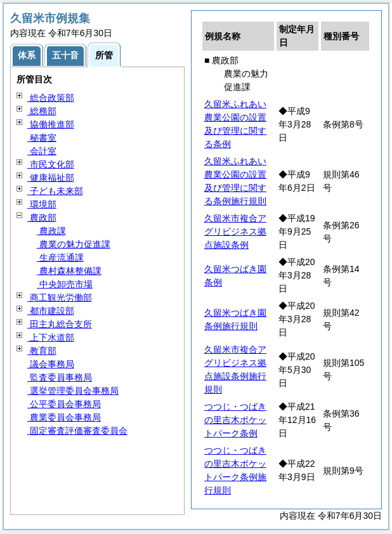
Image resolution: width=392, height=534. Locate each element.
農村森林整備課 (69, 271)
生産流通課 (60, 257)
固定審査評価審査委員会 (77, 431)
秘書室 (42, 138)
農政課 (51, 231)
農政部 (42, 218)
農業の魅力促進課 (74, 244)
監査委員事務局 (60, 377)
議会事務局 (51, 364)
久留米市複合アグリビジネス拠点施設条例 (235, 231)
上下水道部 (51, 337)
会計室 (42, 151)
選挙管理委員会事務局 (73, 391)
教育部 (42, 351)
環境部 (42, 204)
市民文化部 (51, 164)
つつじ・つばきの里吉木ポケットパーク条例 (235, 420)
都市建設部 (51, 311)
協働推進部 (51, 124)
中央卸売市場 (65, 284)
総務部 (42, 111)
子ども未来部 (55, 191)
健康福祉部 (51, 178)
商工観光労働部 (60, 297)
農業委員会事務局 (64, 417)
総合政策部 (51, 98)
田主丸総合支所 (60, 324)
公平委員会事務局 (64, 404)
